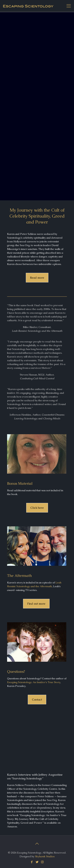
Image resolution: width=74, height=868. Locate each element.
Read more (37, 278)
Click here (37, 508)
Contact (37, 700)
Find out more (36, 604)
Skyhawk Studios (45, 856)
